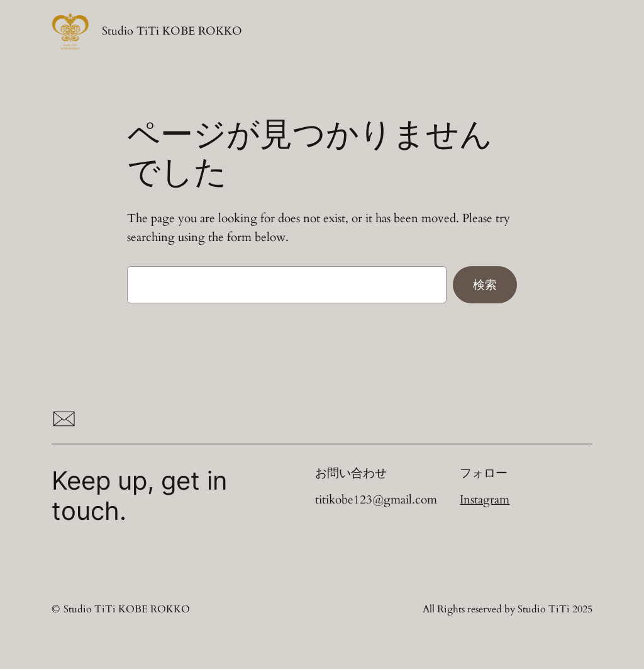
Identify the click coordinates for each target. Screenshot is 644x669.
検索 (485, 284)
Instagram (485, 500)
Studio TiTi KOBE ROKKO (172, 31)
